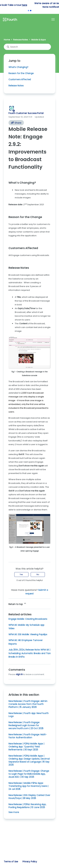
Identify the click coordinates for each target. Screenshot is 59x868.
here (49, 5)
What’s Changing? (18, 67)
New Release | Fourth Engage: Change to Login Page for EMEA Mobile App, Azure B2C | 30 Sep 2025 (29, 774)
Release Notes (21, 40)
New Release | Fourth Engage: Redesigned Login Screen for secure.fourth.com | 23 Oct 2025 (26, 725)
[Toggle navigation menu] (53, 20)
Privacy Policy (30, 862)
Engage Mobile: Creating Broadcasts (28, 619)
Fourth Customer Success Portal (26, 113)
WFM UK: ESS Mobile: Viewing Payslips (28, 634)
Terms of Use (11, 862)
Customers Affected (20, 79)
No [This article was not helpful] (38, 574)
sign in (19, 674)
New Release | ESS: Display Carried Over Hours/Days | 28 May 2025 (29, 797)
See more (14, 812)
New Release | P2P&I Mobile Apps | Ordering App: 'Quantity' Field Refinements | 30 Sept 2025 (26, 747)
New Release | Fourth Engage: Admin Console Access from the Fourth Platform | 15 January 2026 (28, 704)
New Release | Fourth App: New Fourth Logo (28, 715)
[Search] (27, 47)
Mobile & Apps (39, 40)
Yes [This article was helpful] (21, 574)
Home (7, 40)
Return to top (18, 604)
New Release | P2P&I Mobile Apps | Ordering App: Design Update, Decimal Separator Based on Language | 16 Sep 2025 (29, 760)
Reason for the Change (21, 73)
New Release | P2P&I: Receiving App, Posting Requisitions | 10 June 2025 (27, 806)
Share (16, 123)
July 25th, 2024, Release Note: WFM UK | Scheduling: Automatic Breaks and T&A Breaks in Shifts (29, 653)
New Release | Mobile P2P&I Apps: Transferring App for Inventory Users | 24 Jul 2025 (28, 786)
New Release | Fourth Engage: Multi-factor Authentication (28, 736)
